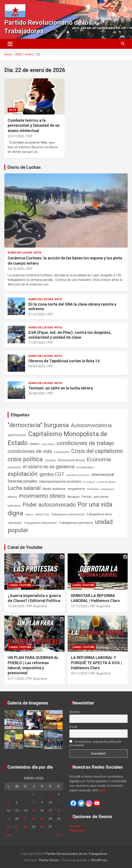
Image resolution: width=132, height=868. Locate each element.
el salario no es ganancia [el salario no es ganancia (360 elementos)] (49, 467)
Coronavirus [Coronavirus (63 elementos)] (62, 452)
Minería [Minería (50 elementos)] (12, 497)
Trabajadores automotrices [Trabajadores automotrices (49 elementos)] (68, 514)
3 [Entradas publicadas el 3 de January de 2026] (50, 794)
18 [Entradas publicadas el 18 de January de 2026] (58, 811)
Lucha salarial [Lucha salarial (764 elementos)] (24, 488)
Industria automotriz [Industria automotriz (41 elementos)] (78, 475)
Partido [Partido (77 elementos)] (87, 497)
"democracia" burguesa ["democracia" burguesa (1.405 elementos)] (38, 425)
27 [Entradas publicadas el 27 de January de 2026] (17, 827)
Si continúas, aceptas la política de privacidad (95, 743)
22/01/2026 (16, 136)
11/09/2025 (37, 343)
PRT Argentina (37, 606)
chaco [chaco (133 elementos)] (34, 444)
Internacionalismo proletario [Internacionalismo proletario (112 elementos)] (60, 482)
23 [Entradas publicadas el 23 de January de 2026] (42, 819)
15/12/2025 (79, 606)
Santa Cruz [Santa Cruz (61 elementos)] (42, 514)
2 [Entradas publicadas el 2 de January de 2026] (42, 794)
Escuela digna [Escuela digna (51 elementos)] (85, 467)
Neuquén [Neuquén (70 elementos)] (73, 497)
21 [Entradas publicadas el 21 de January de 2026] (25, 819)
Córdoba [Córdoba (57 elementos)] (50, 460)
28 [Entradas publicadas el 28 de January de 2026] (25, 827)
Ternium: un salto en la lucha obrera (61, 388)
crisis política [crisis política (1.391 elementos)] (25, 459)
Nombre (75, 712)
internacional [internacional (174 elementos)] (103, 474)
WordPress (99, 860)
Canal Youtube (20, 585)
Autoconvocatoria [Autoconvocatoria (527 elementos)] (91, 425)
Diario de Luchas (24, 167)
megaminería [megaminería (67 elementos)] (76, 489)
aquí (102, 790)
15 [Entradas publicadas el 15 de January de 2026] (34, 811)
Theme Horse (48, 860)
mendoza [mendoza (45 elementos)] (93, 489)
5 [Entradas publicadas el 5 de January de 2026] (9, 803)
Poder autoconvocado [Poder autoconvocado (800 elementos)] (49, 505)
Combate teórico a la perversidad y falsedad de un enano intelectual (34, 125)
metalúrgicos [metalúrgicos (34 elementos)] (107, 489)
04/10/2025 (16, 269)
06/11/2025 (79, 673)
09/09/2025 (37, 366)
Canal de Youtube (25, 547)
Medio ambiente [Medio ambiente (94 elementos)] (54, 489)
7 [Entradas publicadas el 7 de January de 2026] (25, 803)
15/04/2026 (16, 606)
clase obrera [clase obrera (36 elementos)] (48, 444)
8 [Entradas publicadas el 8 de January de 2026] (34, 803)
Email (73, 727)
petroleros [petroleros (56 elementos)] (14, 506)
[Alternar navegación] (10, 44)
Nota (13, 110)
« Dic (8, 835)
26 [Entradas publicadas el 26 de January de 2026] (9, 827)
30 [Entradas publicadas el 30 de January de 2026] (42, 827)
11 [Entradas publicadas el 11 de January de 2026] (58, 803)
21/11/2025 (16, 679)
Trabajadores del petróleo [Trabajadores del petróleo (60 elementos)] (40, 523)
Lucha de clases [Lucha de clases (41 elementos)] (106, 482)
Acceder (75, 826)
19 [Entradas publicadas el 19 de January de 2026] (9, 819)
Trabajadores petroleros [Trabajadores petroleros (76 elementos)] (76, 523)
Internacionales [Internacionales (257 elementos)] (22, 481)
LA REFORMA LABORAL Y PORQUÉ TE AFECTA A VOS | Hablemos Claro (96, 663)
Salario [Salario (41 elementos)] (29, 514)
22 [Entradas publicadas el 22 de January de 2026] (34, 819)
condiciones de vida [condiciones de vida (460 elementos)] (30, 451)
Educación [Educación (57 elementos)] (14, 467)
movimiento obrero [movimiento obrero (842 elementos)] (42, 496)
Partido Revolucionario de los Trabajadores (76, 854)
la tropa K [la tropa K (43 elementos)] (89, 482)
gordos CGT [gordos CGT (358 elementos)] (52, 474)
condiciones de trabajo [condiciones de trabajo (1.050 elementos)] (86, 443)
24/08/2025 (37, 393)
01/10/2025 (37, 314)
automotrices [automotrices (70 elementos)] (17, 435)
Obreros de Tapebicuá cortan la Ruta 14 (64, 361)
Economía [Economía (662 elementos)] (99, 460)
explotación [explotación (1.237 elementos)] (23, 474)
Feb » (59, 835)
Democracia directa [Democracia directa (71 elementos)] (71, 460)
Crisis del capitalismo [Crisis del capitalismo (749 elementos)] (97, 451)
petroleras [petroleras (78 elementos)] (101, 497)
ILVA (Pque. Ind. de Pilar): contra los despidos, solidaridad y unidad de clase (70, 335)
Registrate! (77, 831)
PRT (30, 136)
